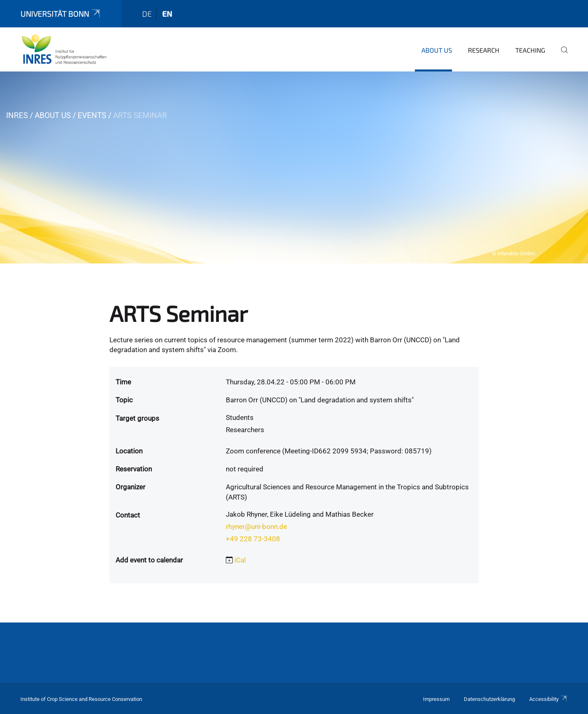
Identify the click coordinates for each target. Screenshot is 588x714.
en (167, 14)
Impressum (436, 699)
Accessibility (548, 699)
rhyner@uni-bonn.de (256, 527)
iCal (240, 560)
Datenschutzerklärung (489, 699)
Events (92, 115)
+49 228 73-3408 (253, 539)
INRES (17, 115)
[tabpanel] (294, 167)
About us (437, 50)
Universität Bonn (61, 14)
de (147, 14)
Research (484, 50)
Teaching (530, 50)
